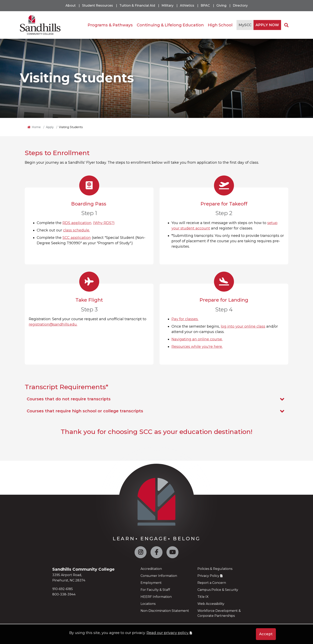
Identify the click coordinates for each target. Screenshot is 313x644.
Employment (151, 583)
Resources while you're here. (197, 347)
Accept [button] (266, 634)
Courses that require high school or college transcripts (156, 411)
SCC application (77, 238)
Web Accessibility (211, 604)
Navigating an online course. (197, 339)
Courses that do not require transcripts (156, 399)
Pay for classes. (185, 319)
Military (167, 5)
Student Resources (98, 5)
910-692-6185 (63, 589)
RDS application (77, 223)
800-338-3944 (64, 594)
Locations (148, 604)
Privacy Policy (208, 576)
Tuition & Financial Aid (137, 5)
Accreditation (151, 569)
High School (220, 25)
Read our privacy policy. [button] (168, 633)
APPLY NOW (267, 25)
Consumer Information (159, 576)
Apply (50, 127)
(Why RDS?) (104, 223)
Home (36, 127)
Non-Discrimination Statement (165, 611)
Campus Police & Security (218, 590)
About (71, 5)
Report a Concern (212, 583)
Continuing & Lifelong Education (170, 25)
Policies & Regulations (215, 569)
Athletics (187, 5)
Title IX (203, 597)
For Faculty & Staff (155, 590)
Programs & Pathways (110, 25)
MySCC (245, 25)
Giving (221, 5)
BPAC (205, 5)
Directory (240, 5)
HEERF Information (156, 597)
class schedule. (76, 230)
